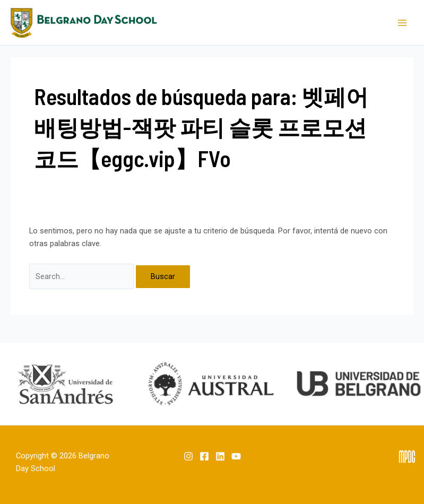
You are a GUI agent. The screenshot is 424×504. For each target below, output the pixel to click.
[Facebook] (204, 456)
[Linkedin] (220, 456)
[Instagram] (188, 456)
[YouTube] (236, 456)
